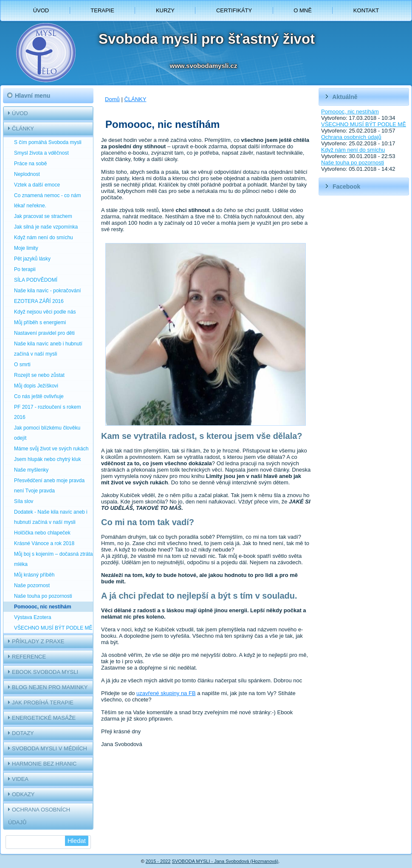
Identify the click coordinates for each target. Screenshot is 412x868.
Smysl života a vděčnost (41, 153)
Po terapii (25, 269)
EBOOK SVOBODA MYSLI (45, 672)
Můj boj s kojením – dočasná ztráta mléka (53, 559)
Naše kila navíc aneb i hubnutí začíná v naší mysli (48, 349)
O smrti (22, 365)
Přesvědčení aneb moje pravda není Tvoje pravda (49, 486)
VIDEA (20, 779)
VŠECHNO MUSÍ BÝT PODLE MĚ (53, 628)
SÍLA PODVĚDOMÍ (36, 280)
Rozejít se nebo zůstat (39, 375)
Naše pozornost (32, 585)
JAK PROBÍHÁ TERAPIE (43, 703)
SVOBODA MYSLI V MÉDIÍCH (49, 748)
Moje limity (26, 248)
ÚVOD (41, 10)
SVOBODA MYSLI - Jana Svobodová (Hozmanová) (225, 861)
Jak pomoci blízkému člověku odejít (47, 433)
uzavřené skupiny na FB (166, 693)
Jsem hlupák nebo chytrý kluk (47, 459)
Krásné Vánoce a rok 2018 (44, 543)
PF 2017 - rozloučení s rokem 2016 (47, 412)
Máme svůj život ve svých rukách (51, 449)
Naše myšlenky (31, 470)
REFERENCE (29, 657)
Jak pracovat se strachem (43, 216)
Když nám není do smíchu (44, 237)
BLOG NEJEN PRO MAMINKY (50, 687)
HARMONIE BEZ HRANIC (44, 764)
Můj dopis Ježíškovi (36, 386)
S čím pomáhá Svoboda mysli (48, 142)
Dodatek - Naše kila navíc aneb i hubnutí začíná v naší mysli (51, 517)
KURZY (165, 10)
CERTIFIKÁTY (234, 10)
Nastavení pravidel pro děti (44, 333)
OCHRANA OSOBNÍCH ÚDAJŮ (39, 816)
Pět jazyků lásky (32, 259)
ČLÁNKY (23, 129)
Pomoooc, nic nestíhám (43, 607)
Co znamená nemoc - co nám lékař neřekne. (47, 201)
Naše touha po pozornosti (43, 596)
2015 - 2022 (158, 861)
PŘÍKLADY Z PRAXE (38, 641)
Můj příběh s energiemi (40, 322)
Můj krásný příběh (34, 575)
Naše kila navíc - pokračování (47, 291)
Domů (112, 99)
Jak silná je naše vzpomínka (46, 227)
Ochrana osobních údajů (351, 137)
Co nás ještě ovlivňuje (39, 396)
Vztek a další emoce (37, 185)
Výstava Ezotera (32, 617)
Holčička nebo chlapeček (42, 533)
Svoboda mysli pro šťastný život (207, 39)
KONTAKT (366, 10)
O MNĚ (303, 10)
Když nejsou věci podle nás (45, 312)
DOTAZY (23, 733)
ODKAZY (23, 794)
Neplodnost (27, 174)
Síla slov (24, 501)
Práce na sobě (30, 164)
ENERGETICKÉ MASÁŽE (44, 718)
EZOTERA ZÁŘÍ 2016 (39, 301)
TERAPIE (102, 10)
